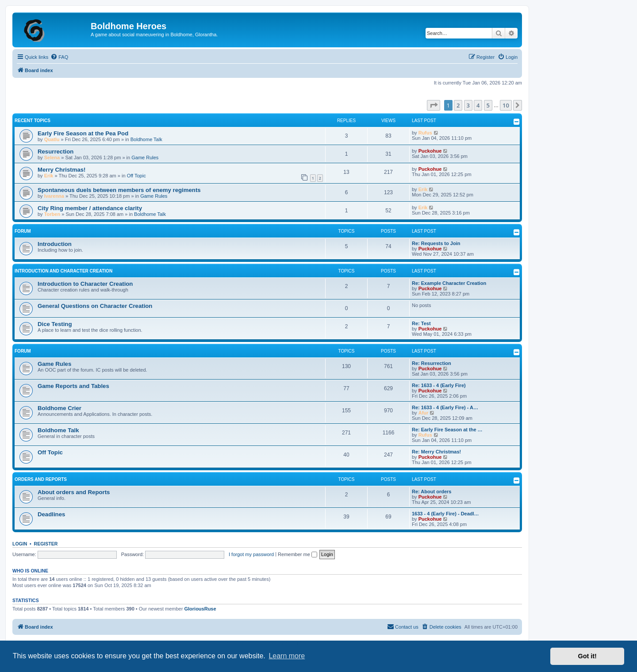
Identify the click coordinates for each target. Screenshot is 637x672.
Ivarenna (54, 196)
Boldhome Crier (59, 408)
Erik (49, 176)
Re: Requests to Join (436, 243)
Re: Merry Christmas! (436, 452)
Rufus (425, 133)
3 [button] (468, 105)
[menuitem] (59, 57)
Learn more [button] (287, 656)
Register (46, 544)
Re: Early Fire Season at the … (447, 430)
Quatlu (52, 139)
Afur (424, 413)
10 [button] (506, 105)
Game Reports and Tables (73, 386)
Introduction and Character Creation (63, 271)
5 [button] (488, 105)
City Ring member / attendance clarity (90, 208)
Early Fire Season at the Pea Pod (83, 133)
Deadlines (51, 514)
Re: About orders (432, 492)
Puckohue (430, 151)
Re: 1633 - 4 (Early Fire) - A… (445, 407)
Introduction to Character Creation (85, 284)
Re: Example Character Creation (449, 283)
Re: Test (421, 323)
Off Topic (136, 176)
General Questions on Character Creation (95, 306)
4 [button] (478, 105)
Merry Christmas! (61, 170)
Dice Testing (55, 324)
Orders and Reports (41, 479)
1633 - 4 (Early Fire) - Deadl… (445, 514)
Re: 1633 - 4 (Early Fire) (439, 385)
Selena (52, 157)
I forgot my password (251, 554)
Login (20, 544)
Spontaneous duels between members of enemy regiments (119, 190)
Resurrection (56, 152)
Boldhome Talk (146, 139)
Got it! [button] (587, 656)
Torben (52, 214)
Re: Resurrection (432, 363)
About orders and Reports (74, 492)
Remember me (297, 554)
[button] (434, 105)
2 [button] (458, 105)
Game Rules (145, 157)
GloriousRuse (200, 609)
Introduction (55, 244)
